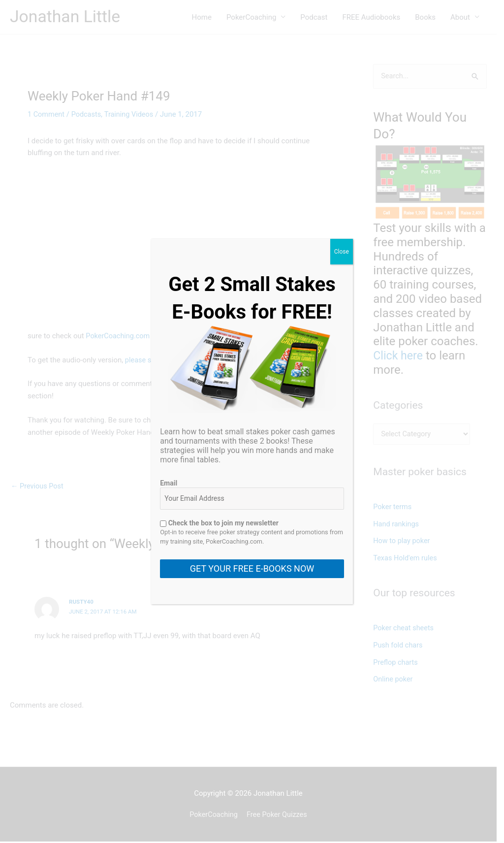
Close (342, 252)
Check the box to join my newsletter (219, 523)
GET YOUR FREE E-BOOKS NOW (252, 568)
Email (169, 483)
